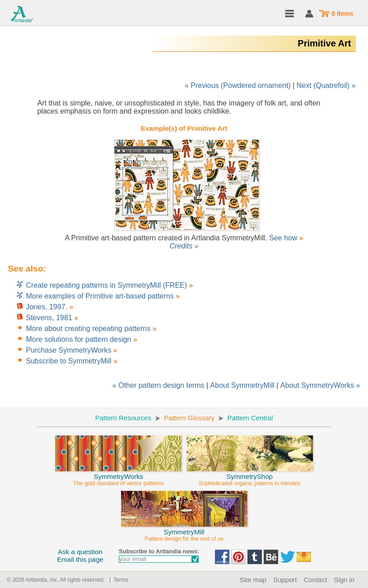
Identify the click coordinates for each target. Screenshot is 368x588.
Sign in (344, 580)
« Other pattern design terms (158, 385)
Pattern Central (250, 418)
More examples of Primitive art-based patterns (100, 296)
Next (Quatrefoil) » (326, 85)
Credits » (184, 246)
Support (285, 580)
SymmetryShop (250, 476)
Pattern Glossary (189, 418)
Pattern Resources (123, 418)
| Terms (117, 580)
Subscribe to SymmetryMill (69, 361)
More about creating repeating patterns (89, 328)
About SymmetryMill (242, 385)
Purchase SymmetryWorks (69, 350)
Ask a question (80, 552)
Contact (315, 580)
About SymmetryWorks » (320, 385)
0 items (342, 14)
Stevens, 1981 (49, 318)
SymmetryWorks (118, 476)
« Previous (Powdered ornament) (238, 85)
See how (283, 238)
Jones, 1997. (47, 307)
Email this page (80, 559)
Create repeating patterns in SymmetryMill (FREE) (108, 285)
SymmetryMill (184, 531)
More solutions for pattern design (79, 339)
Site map (253, 580)
